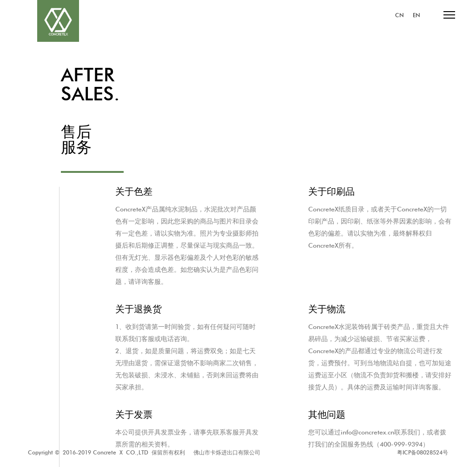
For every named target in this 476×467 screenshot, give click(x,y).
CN (400, 15)
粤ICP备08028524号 (423, 452)
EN (416, 15)
